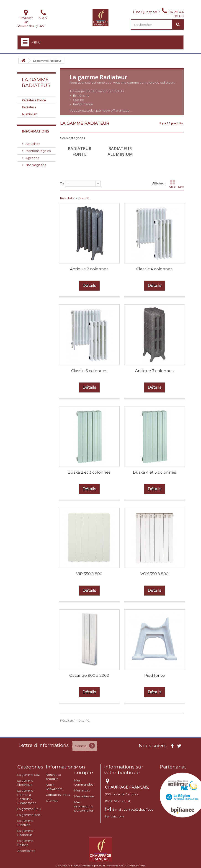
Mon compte (84, 770)
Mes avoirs (82, 790)
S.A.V (43, 18)
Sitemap (52, 801)
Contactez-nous (58, 795)
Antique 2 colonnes (89, 269)
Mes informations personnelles (84, 806)
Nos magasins (35, 165)
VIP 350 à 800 (89, 574)
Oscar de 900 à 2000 (89, 675)
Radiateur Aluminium (29, 111)
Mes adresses (84, 796)
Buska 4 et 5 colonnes (155, 472)
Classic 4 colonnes (154, 269)
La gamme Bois (29, 815)
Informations (35, 131)
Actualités (32, 144)
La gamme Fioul (29, 809)
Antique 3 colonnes (154, 371)
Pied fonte (155, 675)
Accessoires (26, 851)
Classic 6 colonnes (89, 371)
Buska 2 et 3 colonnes (89, 472)
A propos (32, 158)
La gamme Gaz (28, 775)
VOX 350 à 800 (154, 574)
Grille (172, 184)
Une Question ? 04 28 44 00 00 (158, 14)
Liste (181, 184)
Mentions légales (38, 151)
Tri (62, 183)
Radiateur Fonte (34, 100)
